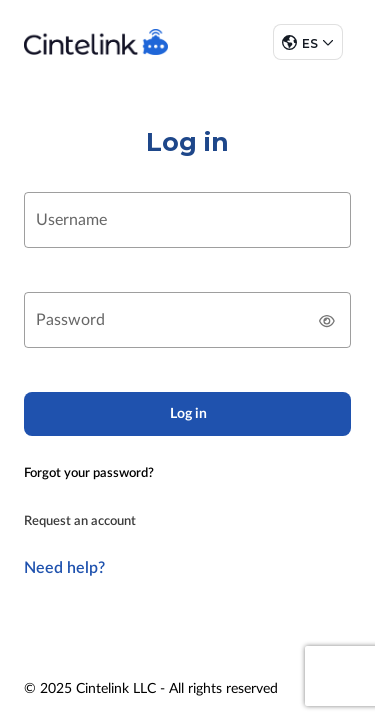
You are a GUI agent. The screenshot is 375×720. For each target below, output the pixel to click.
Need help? (64, 568)
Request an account (80, 521)
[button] (308, 42)
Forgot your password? (89, 473)
